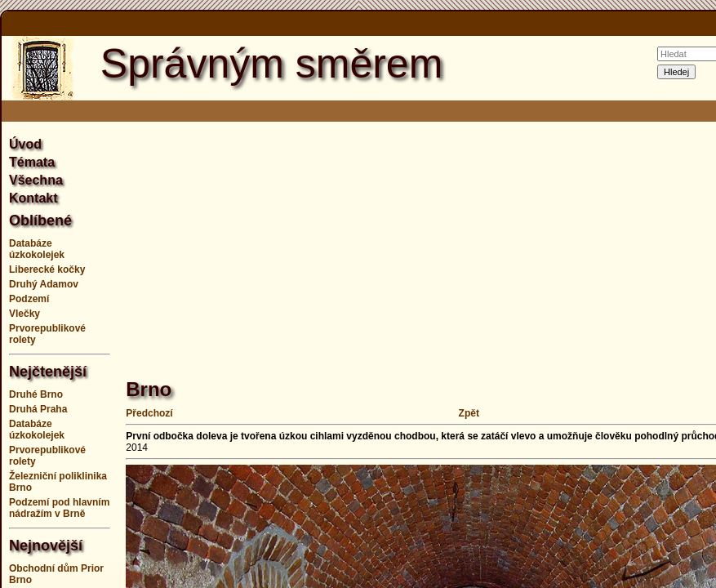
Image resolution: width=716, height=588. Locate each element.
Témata (32, 162)
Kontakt (33, 198)
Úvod (25, 144)
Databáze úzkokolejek (37, 249)
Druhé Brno (36, 394)
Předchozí (149, 413)
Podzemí (29, 299)
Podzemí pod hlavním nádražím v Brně (59, 508)
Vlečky (24, 314)
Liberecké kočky (47, 269)
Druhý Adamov (44, 284)
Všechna (36, 180)
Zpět (469, 413)
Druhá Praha (38, 409)
